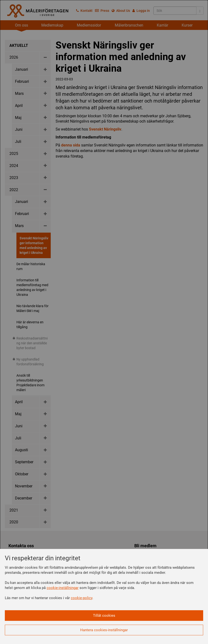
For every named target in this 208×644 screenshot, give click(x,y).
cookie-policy (82, 598)
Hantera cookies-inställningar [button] (104, 630)
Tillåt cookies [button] (104, 616)
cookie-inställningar (63, 588)
